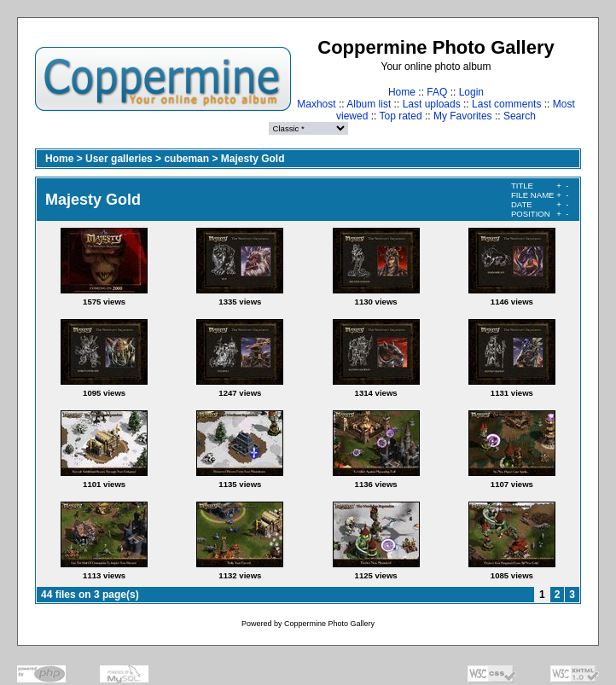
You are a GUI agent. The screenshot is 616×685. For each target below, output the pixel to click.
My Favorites (463, 116)
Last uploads (432, 104)
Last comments (506, 104)
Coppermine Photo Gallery (329, 624)
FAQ (437, 92)
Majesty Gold (253, 159)
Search (520, 116)
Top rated (401, 116)
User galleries (119, 159)
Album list (369, 104)
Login (471, 92)
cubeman (186, 159)
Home (402, 92)
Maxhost (316, 104)
